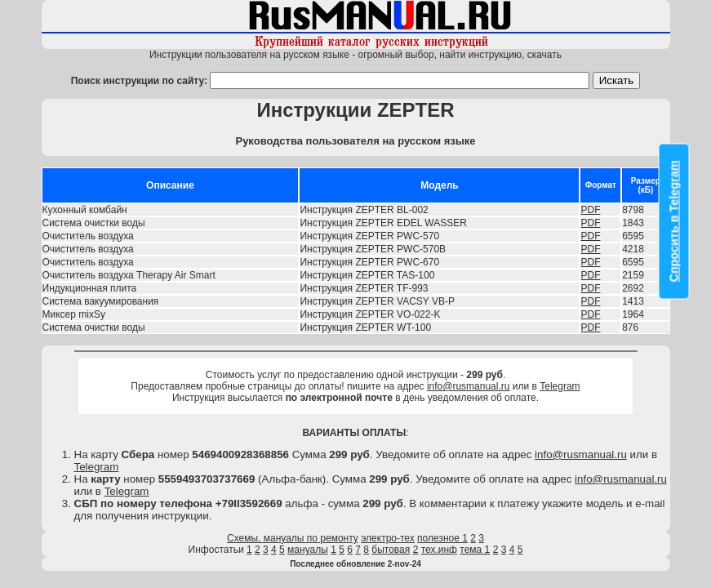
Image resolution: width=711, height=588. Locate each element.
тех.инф (439, 550)
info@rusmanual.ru (469, 386)
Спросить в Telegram (674, 222)
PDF (590, 210)
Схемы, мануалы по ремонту (293, 538)
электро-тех (388, 538)
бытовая (391, 550)
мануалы (308, 550)
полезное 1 (442, 538)
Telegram (560, 386)
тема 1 (475, 550)
